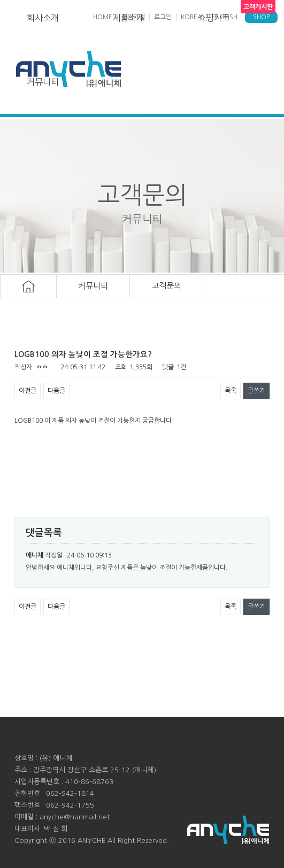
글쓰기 (256, 391)
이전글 (28, 391)
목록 (231, 391)
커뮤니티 (43, 82)
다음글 (56, 391)
